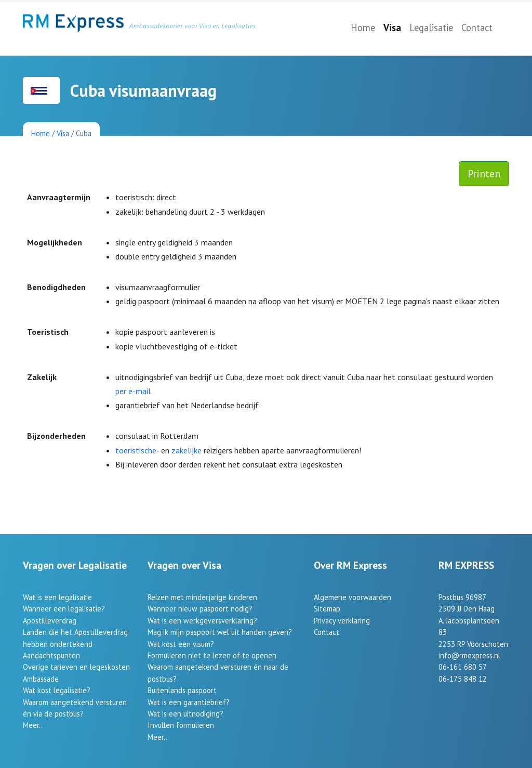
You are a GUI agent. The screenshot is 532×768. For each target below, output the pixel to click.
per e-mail (133, 391)
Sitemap (327, 609)
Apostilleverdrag (50, 621)
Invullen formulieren (181, 725)
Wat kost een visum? (181, 644)
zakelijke (187, 450)
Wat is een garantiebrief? (189, 702)
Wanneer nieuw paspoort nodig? (200, 609)
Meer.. (33, 725)
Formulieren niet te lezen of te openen (212, 655)
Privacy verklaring (342, 621)
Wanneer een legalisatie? (64, 609)
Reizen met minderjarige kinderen (202, 597)
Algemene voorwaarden (353, 597)
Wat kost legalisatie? (57, 690)
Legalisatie (431, 28)
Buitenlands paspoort (182, 690)
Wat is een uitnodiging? (185, 714)
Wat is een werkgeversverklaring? (202, 621)
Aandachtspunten (51, 655)
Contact (477, 28)
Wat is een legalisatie (57, 597)
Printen (484, 174)
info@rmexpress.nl (469, 655)
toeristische (136, 450)
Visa (392, 28)
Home (363, 28)
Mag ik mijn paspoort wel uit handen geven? (220, 632)
